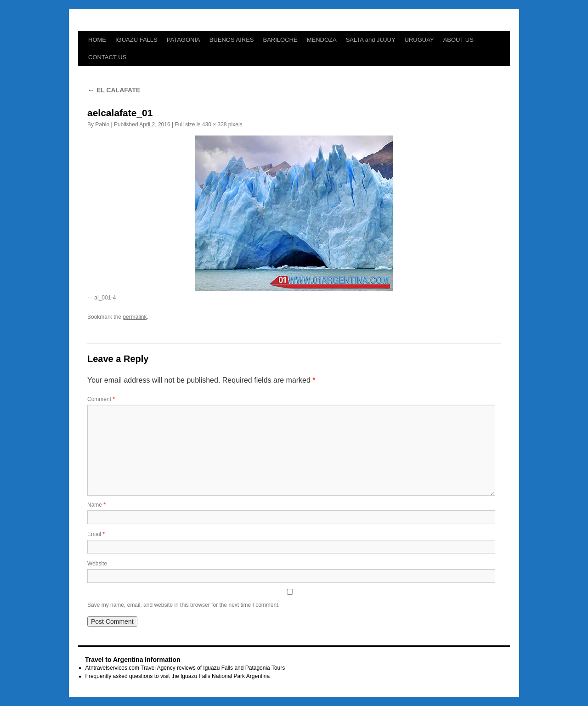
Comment (101, 399)
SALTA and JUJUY (371, 40)
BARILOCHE (280, 40)
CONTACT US (107, 57)
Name (96, 505)
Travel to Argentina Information (133, 660)
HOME (97, 40)
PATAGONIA (184, 40)
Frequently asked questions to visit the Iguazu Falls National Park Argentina (178, 676)
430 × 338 (215, 124)
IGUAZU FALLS (136, 40)
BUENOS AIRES (232, 40)
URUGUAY (419, 40)
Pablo (102, 124)
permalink (135, 317)
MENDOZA (322, 40)
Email (96, 534)
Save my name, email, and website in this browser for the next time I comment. (184, 605)
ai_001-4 (105, 298)
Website (97, 564)
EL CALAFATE (114, 90)
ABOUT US (458, 40)
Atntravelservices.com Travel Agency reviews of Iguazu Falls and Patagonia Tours (185, 668)
